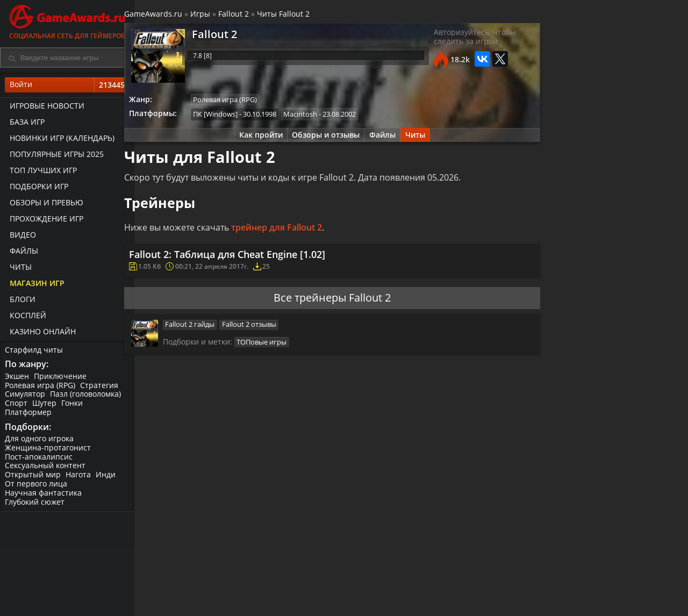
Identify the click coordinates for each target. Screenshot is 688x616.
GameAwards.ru (169, 15)
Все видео (451, 575)
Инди (107, 479)
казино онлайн (41, 334)
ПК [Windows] (232, 117)
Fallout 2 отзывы (265, 336)
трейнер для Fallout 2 (292, 233)
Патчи (535, 593)
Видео (21, 237)
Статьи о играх (370, 584)
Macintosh (318, 117)
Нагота (79, 479)
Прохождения (277, 575)
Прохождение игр (45, 221)
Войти (67, 87)
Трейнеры (271, 593)
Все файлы (543, 575)
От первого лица (37, 487)
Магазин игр (35, 285)
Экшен (17, 379)
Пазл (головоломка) (87, 397)
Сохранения (274, 602)
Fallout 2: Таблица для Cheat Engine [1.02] (244, 261)
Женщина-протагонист (48, 451)
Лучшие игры (187, 575)
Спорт (17, 406)
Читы (19, 269)
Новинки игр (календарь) (60, 140)
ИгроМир (631, 593)
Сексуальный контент (46, 470)
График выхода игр (189, 589)
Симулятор (26, 397)
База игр (26, 124)
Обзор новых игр (374, 593)
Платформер (29, 415)
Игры (216, 15)
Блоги (21, 301)
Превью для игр (372, 602)
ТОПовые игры (277, 355)
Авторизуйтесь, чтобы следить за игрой (464, 40)
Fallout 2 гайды (205, 336)
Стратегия (100, 388)
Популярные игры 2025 (55, 156)
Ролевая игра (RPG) (41, 388)
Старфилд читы (34, 351)
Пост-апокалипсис (39, 460)
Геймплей (451, 593)
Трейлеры (451, 584)
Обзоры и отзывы (324, 138)
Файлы (22, 253)
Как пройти (257, 138)
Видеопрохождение (469, 602)
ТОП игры (180, 611)
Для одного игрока (40, 442)
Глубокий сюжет (35, 506)
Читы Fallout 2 (299, 15)
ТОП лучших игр (42, 172)
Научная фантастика (44, 496)
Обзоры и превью (45, 205)
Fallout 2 (249, 15)
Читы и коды (275, 584)
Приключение (61, 379)
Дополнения (546, 584)
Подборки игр (37, 188)
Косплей (26, 317)
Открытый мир (33, 479)
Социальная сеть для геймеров (67, 20)
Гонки (74, 406)
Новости (358, 575)
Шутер (45, 406)
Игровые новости (45, 108)
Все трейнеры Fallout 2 (331, 308)
